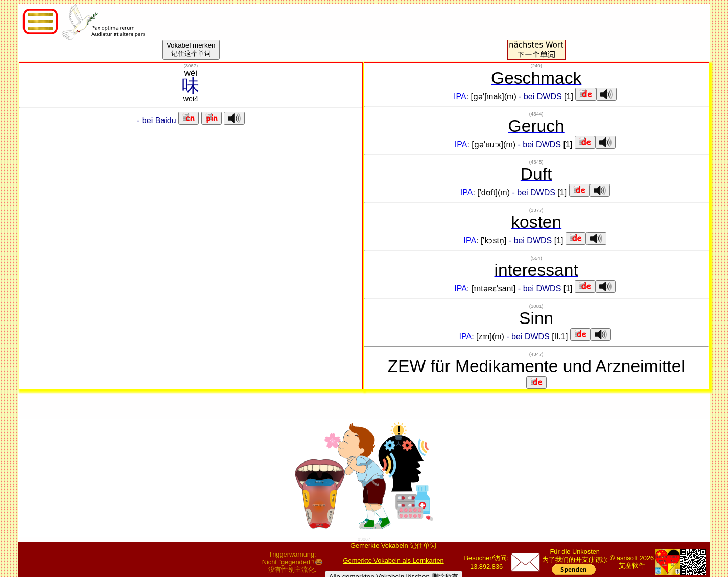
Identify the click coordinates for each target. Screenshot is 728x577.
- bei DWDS (540, 96)
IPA (460, 96)
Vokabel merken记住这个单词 (191, 49)
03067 (364, 539)
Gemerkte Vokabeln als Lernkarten (394, 560)
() (191, 66)
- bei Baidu (157, 120)
